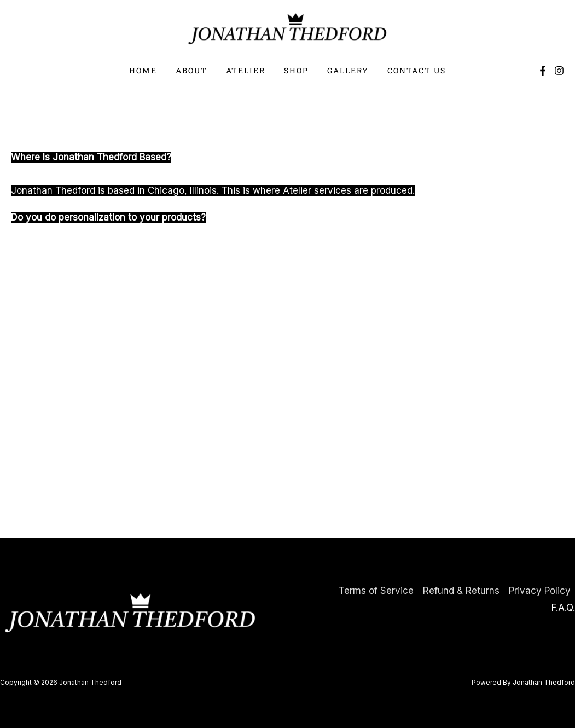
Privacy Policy (540, 591)
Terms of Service (376, 591)
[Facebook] (543, 71)
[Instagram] (559, 71)
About (196, 70)
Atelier (247, 70)
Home (151, 70)
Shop (295, 70)
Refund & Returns (461, 591)
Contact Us (408, 70)
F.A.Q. (563, 608)
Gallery (343, 70)
